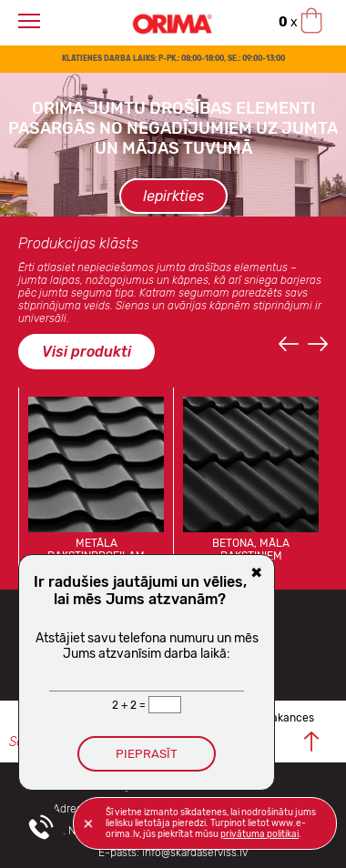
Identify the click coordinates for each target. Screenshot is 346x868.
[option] (173, 145)
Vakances (290, 718)
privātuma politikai (259, 834)
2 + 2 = (130, 705)
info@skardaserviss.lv (195, 853)
